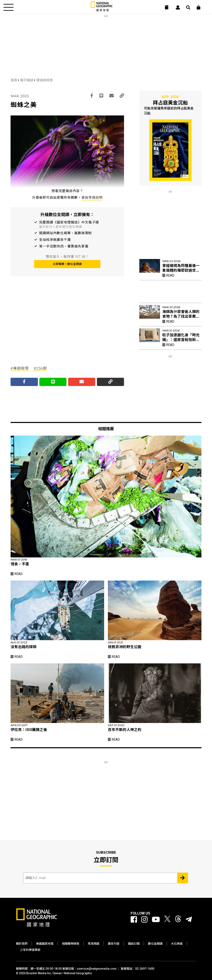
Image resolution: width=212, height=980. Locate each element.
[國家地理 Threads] (178, 920)
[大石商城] (199, 7)
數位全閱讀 (155, 944)
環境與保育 (45, 80)
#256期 (40, 368)
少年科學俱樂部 (30, 950)
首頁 (14, 80)
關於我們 (22, 944)
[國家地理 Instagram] (144, 920)
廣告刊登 (114, 944)
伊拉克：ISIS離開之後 (29, 730)
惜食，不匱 (20, 564)
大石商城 (177, 944)
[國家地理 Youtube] (156, 920)
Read (168, 275)
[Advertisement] (106, 43)
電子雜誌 (27, 80)
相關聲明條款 (71, 944)
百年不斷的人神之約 (125, 730)
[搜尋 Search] (188, 7)
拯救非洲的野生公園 (125, 647)
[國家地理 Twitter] (167, 920)
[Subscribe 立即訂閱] (183, 878)
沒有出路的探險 (24, 647)
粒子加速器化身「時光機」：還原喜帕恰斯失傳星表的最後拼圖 (181, 340)
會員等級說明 (92, 198)
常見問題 (94, 944)
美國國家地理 (45, 944)
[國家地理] (102, 10)
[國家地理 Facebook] (134, 920)
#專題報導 (20, 368)
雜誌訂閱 (134, 944)
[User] (178, 7)
